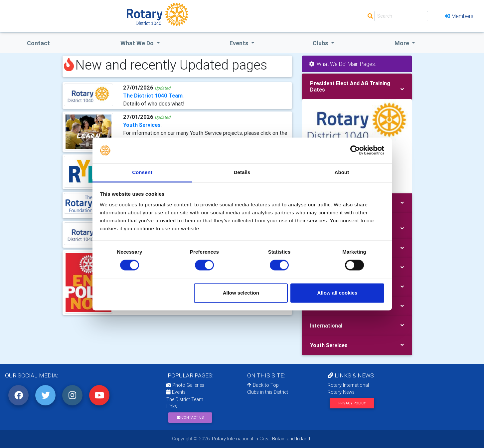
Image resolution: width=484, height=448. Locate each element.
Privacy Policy (352, 403)
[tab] (357, 87)
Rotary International (348, 385)
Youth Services (142, 125)
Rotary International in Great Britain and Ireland (260, 439)
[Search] (401, 16)
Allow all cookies (337, 293)
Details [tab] (242, 172)
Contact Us (190, 418)
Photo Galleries (185, 385)
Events (176, 392)
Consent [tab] (142, 172)
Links (172, 406)
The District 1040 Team (153, 96)
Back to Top (263, 385)
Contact (38, 43)
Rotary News (341, 392)
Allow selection (241, 293)
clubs (321, 43)
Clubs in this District (268, 392)
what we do (138, 43)
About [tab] (342, 172)
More (403, 43)
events (240, 43)
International (326, 326)
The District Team (185, 399)
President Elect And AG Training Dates (350, 86)
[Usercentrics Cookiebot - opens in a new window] (355, 150)
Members (459, 16)
